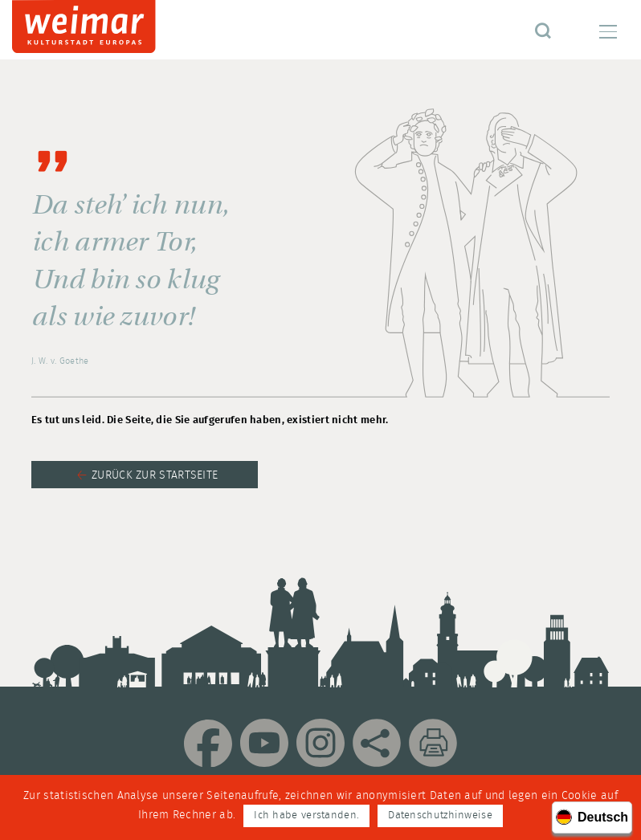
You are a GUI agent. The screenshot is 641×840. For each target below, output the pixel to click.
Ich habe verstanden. (306, 816)
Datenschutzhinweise (440, 816)
